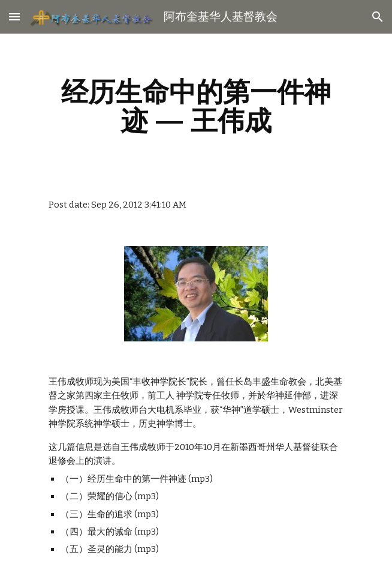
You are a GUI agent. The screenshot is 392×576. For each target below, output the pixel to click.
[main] (196, 106)
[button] (14, 16)
